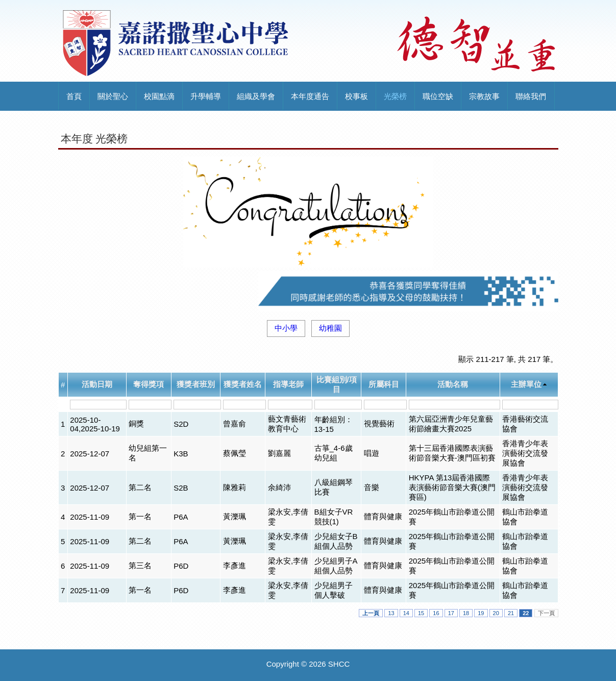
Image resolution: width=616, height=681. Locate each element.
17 (451, 613)
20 (496, 613)
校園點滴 (159, 96)
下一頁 (546, 613)
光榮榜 (395, 96)
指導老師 (288, 384)
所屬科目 (384, 384)
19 (481, 613)
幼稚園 (330, 328)
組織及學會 (256, 96)
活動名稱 (453, 384)
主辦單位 (526, 384)
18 (466, 613)
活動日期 (97, 384)
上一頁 (371, 613)
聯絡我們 (531, 96)
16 (436, 613)
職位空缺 (438, 96)
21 (511, 613)
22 (526, 613)
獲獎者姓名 (243, 384)
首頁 (74, 96)
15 (421, 613)
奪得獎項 (149, 384)
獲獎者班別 (196, 384)
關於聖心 (113, 96)
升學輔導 (206, 96)
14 (406, 613)
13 (391, 613)
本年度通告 (310, 96)
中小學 (286, 328)
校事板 (356, 96)
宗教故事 (484, 96)
